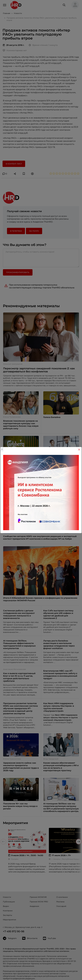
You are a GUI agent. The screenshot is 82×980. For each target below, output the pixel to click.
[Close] (79, 450)
